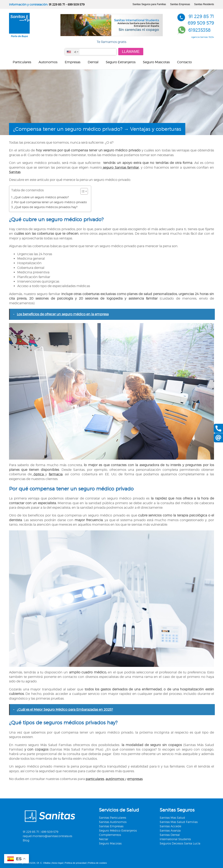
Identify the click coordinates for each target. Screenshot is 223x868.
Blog (26, 840)
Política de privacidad (76, 863)
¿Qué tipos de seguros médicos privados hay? (46, 207)
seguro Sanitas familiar (121, 167)
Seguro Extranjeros (121, 62)
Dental (93, 62)
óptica (39, 474)
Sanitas (15, 172)
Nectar (104, 839)
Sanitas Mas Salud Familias (179, 822)
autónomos (115, 779)
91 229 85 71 (57, 4)
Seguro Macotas (110, 843)
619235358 (200, 30)
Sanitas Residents (204, 4)
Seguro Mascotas (156, 62)
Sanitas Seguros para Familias (149, 4)
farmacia (56, 474)
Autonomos (48, 62)
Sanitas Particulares (113, 818)
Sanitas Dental (170, 835)
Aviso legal (57, 863)
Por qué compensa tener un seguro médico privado (51, 202)
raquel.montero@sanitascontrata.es (47, 836)
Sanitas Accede (170, 826)
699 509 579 (76, 4)
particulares (95, 779)
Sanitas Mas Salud (172, 818)
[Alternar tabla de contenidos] (82, 191)
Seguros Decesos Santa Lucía (180, 843)
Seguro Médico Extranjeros (118, 830)
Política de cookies (97, 863)
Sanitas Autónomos (113, 822)
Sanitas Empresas (180, 4)
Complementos (110, 835)
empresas (135, 779)
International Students (175, 839)
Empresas (73, 62)
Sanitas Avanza (170, 830)
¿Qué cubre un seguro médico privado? (41, 197)
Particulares (22, 62)
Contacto (184, 62)
